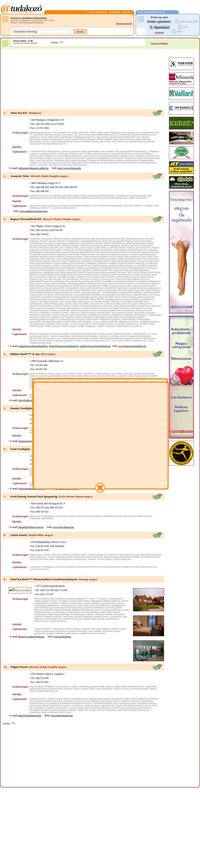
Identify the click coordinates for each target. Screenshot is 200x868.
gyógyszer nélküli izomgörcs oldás (98, 270)
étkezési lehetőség (62, 198)
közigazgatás (62, 516)
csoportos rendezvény (56, 557)
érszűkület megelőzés (39, 257)
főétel (32, 263)
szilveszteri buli (145, 304)
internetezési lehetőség (43, 135)
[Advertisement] (84, 80)
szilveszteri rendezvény (91, 308)
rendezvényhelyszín (54, 619)
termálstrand (44, 317)
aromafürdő (49, 243)
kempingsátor (155, 281)
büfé (61, 248)
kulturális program (37, 286)
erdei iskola (67, 196)
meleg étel (48, 288)
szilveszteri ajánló (130, 304)
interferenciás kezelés (141, 274)
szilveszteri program (46, 308)
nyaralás (69, 290)
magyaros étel (125, 286)
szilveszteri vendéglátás (40, 313)
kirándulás (68, 689)
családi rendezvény (38, 557)
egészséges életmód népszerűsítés (133, 250)
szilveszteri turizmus (125, 310)
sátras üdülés (71, 299)
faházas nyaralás (108, 257)
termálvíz (88, 317)
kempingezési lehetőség (125, 281)
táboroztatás (139, 313)
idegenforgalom (36, 132)
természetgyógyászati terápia (73, 319)
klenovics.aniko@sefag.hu (31, 637)
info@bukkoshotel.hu (29, 400)
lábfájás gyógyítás (110, 286)
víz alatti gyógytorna (79, 324)
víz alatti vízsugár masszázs (101, 324)
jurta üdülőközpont (71, 279)
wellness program (69, 326)
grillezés (57, 266)
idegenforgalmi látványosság (53, 274)
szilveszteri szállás (110, 308)
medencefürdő (36, 288)
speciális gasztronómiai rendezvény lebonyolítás (61, 376)
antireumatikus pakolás (90, 241)
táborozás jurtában (125, 313)
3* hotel (54, 601)
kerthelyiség (124, 135)
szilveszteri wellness (60, 313)
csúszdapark (68, 250)
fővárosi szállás (96, 132)
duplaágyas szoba (118, 132)
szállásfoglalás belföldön (59, 614)
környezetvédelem (94, 516)
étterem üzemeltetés (82, 141)
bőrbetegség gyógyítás (49, 248)
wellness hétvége (147, 324)
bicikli (79, 378)
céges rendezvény (127, 139)
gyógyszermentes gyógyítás (126, 270)
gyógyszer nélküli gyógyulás (69, 270)
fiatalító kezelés (75, 261)
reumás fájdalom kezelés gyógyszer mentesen (135, 297)
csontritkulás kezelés (117, 248)
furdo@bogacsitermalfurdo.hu (64, 346)
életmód (122, 252)
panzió (107, 132)
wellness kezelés (37, 326)
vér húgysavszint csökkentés (42, 324)
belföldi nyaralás (103, 243)
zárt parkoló (68, 135)
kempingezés (108, 281)
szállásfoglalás (36, 304)
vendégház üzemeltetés (149, 322)
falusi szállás (147, 257)
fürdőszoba (66, 137)
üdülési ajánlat (63, 322)
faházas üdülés (123, 257)
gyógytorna (144, 270)
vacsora (96, 322)
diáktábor (108, 250)
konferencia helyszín (72, 619)
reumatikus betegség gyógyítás (56, 297)
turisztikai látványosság (40, 144)
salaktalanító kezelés (38, 299)
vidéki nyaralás (62, 324)
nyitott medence (152, 290)
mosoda (86, 135)
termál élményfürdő (79, 315)
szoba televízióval (120, 141)
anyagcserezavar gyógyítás (113, 241)
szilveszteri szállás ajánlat (130, 308)
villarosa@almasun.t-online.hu (33, 168)
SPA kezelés (96, 299)
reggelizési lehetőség (38, 559)
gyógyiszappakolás (139, 268)
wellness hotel (115, 617)
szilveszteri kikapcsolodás (91, 306)
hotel (114, 376)
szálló (61, 304)
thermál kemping (128, 319)
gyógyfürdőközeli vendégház (73, 268)
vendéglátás (77, 137)
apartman (130, 241)
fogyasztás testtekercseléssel (124, 261)
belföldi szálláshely (87, 139)
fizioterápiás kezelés (102, 261)
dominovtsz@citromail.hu (31, 441)
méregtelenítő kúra (95, 288)
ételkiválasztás (90, 376)
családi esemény (102, 374)
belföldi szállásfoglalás (136, 243)
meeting (101, 619)
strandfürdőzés (147, 299)
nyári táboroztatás (110, 290)
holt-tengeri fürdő (125, 272)
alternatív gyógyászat (135, 239)
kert (116, 135)
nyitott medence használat (41, 292)
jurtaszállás (85, 279)
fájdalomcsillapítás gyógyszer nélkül (108, 259)
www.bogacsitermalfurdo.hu (132, 346)
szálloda (76, 555)
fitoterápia (87, 261)
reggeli (117, 686)
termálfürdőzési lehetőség (122, 315)
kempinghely (142, 281)
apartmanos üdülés (143, 241)
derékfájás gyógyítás (83, 250)
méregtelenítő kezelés (76, 288)
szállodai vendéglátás (83, 617)
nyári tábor (96, 290)
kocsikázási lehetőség (111, 610)
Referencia (102, 12)
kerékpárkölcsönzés (107, 196)
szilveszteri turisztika (80, 310)
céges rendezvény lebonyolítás (148, 555)
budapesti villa (64, 132)
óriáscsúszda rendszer (63, 295)
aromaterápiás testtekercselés (68, 243)
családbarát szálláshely (59, 603)
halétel (79, 374)
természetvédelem (77, 516)
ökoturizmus (35, 518)
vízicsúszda (119, 324)
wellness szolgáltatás (87, 326)
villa (55, 132)
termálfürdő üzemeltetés (99, 315)
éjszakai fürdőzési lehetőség (106, 252)
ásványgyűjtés (55, 196)
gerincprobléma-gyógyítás (41, 266)
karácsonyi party (108, 279)
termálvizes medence (74, 317)
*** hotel (90, 599)
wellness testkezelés (106, 326)
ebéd (115, 250)
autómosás (113, 555)
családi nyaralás (71, 248)
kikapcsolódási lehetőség (55, 283)
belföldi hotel (75, 601)
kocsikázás (96, 610)
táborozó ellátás (104, 376)
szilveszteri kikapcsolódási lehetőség (119, 306)
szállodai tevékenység (63, 617)
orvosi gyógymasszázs (91, 292)
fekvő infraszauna (151, 259)
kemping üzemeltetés (92, 281)
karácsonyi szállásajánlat (71, 281)
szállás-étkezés (113, 612)
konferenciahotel (101, 617)
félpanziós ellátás (59, 261)
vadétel (72, 374)
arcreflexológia (36, 243)
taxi (76, 135)
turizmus (48, 132)
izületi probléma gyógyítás (128, 277)
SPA (87, 299)
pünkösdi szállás (141, 295)
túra (56, 691)
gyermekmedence (100, 266)
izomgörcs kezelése (84, 277)
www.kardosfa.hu (62, 637)
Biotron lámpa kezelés (131, 245)
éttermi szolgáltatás (75, 257)
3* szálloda (63, 601)
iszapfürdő (39, 277)
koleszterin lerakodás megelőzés (121, 283)
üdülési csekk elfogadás (81, 322)
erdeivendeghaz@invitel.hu (32, 489)
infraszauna (105, 274)
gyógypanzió (50, 270)
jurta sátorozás (55, 279)
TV (31, 135)
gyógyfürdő (94, 686)
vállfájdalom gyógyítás (128, 322)
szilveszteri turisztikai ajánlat (102, 310)
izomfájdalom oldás (66, 277)
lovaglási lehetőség (42, 612)
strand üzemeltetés (131, 299)
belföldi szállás (71, 139)
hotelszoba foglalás (114, 608)
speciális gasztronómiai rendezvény (125, 137)
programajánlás (109, 295)
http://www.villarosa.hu (69, 168)
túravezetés (48, 198)
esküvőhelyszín (112, 619)
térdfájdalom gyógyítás (110, 319)
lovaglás (125, 610)
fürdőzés (122, 263)
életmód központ (134, 252)
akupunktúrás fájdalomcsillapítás (56, 239)
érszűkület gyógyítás (148, 254)
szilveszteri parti (143, 306)
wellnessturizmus (123, 326)
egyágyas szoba (134, 132)
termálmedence (141, 315)
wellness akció (132, 324)
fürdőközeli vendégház (107, 263)
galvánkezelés (151, 263)
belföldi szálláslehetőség (107, 139)
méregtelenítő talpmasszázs (116, 288)
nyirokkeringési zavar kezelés (132, 290)
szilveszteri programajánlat (68, 308)
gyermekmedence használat (121, 266)
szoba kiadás (141, 198)
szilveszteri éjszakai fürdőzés (66, 306)
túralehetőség (47, 518)
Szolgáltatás (114, 12)
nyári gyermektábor (82, 290)
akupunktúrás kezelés (81, 239)
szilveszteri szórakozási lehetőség (55, 310)
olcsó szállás (74, 292)
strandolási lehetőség (48, 301)
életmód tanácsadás (151, 252)
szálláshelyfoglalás (64, 559)
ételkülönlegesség (65, 141)
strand (119, 299)
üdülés (77, 689)
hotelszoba (39, 610)
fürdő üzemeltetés (78, 263)
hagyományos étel (52, 272)
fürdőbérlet (92, 263)
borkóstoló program (103, 378)
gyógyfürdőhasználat (50, 268)
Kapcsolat (127, 12)
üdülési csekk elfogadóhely (101, 689)
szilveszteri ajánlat (113, 304)
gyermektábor (109, 198)
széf (80, 135)
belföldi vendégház (71, 245)
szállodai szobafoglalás (114, 614)
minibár (95, 141)
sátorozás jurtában (56, 299)
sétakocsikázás (73, 612)
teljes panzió (46, 315)
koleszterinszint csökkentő (147, 283)
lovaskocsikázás (59, 612)
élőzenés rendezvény (76, 557)
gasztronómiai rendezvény (102, 135)
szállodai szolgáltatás (43, 617)
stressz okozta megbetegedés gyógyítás (76, 301)
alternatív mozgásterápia (68, 241)
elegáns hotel (53, 605)
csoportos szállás (49, 141)
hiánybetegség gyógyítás (105, 272)
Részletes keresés (124, 24)
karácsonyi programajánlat (127, 279)
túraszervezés (96, 198)
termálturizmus (57, 317)
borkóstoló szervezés (122, 378)
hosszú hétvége (140, 272)
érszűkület (133, 254)
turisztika (151, 141)
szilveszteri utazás (143, 310)
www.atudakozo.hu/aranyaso (34, 211)
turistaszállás (35, 322)
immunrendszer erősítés (89, 274)
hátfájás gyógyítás (68, 272)
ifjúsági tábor (122, 198)
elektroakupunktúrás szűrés (56, 252)
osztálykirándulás (110, 292)
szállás (75, 132)
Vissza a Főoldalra (159, 43)
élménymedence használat (93, 254)
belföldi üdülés (55, 245)
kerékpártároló (123, 196)
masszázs (151, 286)
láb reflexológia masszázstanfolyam (85, 286)
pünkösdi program (124, 295)
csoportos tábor (47, 250)
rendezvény (56, 555)
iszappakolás (51, 277)
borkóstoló (129, 374)
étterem (44, 137)
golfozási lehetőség (42, 608)
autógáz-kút (102, 555)
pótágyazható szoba (150, 132)
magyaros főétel (139, 286)
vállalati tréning (89, 619)
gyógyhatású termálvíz (120, 268)
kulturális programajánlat (58, 286)
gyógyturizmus (36, 272)
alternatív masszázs (48, 241)
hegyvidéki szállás (85, 272)
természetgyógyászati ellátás (106, 317)
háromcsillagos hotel (61, 608)
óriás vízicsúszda (45, 295)
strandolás (34, 301)
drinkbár (153, 689)
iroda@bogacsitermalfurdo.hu (33, 346)
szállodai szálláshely (94, 614)
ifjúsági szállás (80, 196)
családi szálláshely (91, 603)
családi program (86, 248)
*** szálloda (101, 599)
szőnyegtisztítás (80, 559)
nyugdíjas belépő (61, 292)
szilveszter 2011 (97, 304)
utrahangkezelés (49, 322)
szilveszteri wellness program (83, 313)
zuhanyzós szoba (58, 144)
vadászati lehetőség (108, 322)
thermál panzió (143, 319)
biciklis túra (88, 378)
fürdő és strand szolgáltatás (57, 263)
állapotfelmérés (88, 243)
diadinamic (98, 250)
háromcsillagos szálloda (81, 608)
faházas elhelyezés (92, 257)
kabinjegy (95, 279)
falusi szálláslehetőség (66, 259)
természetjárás (36, 198)
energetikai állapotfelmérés (81, 252)
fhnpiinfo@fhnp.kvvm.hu (31, 527)
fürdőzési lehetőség (136, 263)
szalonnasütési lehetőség (131, 301)
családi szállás (76, 603)
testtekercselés (92, 319)
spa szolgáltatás (109, 299)
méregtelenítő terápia (138, 288)
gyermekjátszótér (84, 266)
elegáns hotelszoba (69, 605)
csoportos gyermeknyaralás (139, 248)
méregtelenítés (59, 288)
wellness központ (52, 326)
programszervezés (138, 196)
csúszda (58, 250)
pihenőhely (96, 295)
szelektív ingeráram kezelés (77, 304)
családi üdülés (100, 248)
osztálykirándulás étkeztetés (131, 292)
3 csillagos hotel (114, 599)
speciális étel (89, 137)
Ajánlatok (159, 33)
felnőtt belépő (35, 261)
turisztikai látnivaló (137, 141)
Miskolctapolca (107, 686)
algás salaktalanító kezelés (113, 239)
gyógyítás (153, 268)
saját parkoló (105, 141)
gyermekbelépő (69, 266)
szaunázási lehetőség (90, 612)
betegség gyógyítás (112, 245)
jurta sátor (43, 279)
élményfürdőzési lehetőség (53, 254)
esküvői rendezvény (94, 557)
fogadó (138, 376)
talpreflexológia (104, 313)
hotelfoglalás (99, 608)
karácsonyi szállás (51, 281)
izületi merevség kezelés (104, 277)
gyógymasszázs (36, 270)
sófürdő (81, 299)
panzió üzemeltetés (82, 295)
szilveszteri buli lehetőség (41, 306)
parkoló (125, 689)
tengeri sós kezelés (61, 315)
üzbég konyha (54, 137)
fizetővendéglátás (42, 599)
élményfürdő (35, 254)
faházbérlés (135, 257)
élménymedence (73, 254)
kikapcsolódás (56, 689)
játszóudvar (92, 196)
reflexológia (154, 295)
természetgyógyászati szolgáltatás (44, 319)
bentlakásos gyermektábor (91, 245)
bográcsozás (151, 686)
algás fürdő (96, 239)
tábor (149, 196)
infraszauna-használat (121, 274)
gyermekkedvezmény (139, 689)
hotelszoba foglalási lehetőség (58, 610)
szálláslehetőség (50, 304)
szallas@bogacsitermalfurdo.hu (95, 346)
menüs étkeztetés (129, 686)
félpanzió (47, 261)
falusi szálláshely (48, 259)
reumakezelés (35, 297)
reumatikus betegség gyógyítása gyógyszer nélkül (92, 297)
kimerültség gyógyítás (77, 283)
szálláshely (83, 132)
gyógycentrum (110, 557)
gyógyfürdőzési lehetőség (98, 268)
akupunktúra (35, 239)
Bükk (32, 691)
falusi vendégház (84, 259)
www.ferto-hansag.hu (63, 527)
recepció (58, 135)
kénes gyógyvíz (36, 283)
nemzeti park (35, 516)
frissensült (40, 263)
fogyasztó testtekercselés (148, 261)
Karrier (91, 12)
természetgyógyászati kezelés (132, 317)
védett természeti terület (133, 516)
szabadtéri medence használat (107, 301)
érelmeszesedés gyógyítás (116, 254)
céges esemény (102, 137)
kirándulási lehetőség (140, 135)
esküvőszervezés (41, 621)
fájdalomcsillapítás (134, 259)
